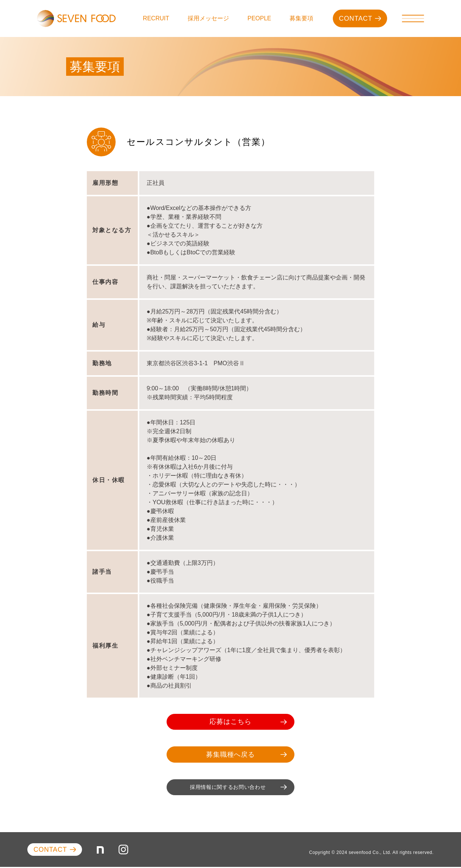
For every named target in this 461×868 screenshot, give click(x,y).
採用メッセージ (208, 18)
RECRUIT (156, 18)
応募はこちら (243, 722)
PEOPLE (259, 18)
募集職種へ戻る (241, 755)
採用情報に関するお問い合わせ (233, 788)
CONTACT (359, 18)
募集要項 (301, 18)
